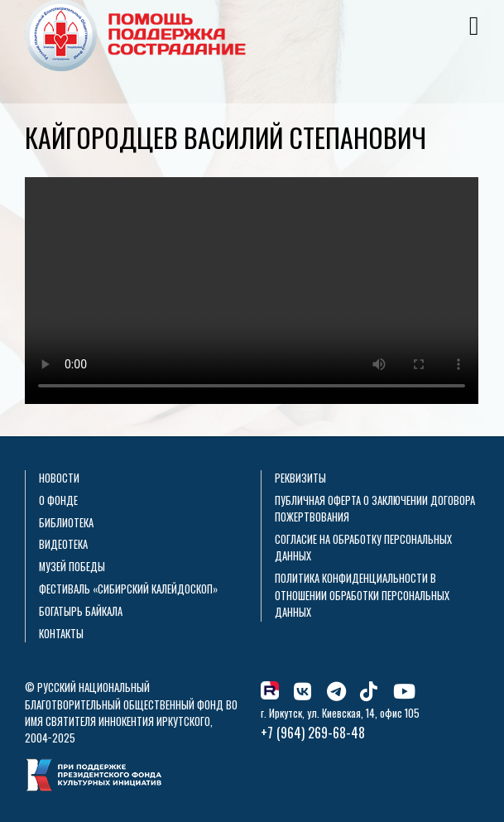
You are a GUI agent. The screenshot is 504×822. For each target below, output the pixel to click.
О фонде (58, 500)
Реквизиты (300, 478)
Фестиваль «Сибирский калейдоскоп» (128, 589)
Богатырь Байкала (81, 611)
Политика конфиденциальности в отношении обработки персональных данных (362, 595)
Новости (59, 478)
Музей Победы (72, 567)
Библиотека (66, 523)
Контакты (61, 634)
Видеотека (63, 544)
